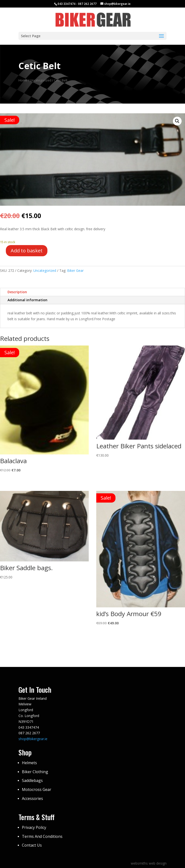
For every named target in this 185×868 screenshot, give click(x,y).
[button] (177, 121)
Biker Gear (75, 270)
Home (23, 80)
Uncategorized (41, 80)
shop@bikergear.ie (33, 739)
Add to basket (27, 251)
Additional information (27, 300)
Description (17, 292)
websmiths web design (149, 863)
